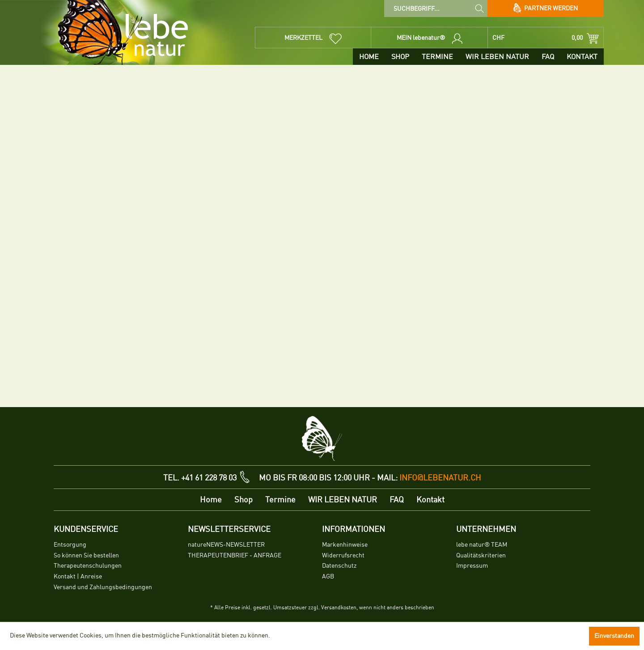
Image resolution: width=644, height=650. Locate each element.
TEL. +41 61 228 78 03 (200, 478)
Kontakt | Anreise (78, 576)
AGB (328, 576)
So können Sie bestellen (86, 555)
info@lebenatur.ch (440, 478)
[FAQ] (548, 57)
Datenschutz (339, 566)
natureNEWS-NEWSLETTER (226, 545)
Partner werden (546, 8)
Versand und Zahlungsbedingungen (103, 587)
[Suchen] (479, 8)
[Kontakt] (582, 57)
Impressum (472, 566)
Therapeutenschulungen (88, 566)
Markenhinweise (345, 545)
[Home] (369, 57)
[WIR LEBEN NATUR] (497, 57)
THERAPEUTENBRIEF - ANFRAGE (235, 555)
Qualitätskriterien (481, 555)
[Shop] (400, 57)
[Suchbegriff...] (436, 8)
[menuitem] (436, 8)
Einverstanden (614, 636)
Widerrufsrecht (343, 555)
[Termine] (437, 57)
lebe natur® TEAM (482, 545)
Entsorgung (70, 545)
